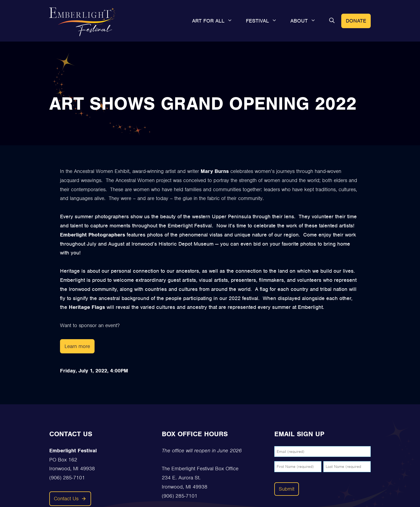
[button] (332, 21)
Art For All (216, 21)
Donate (356, 21)
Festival (265, 21)
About (306, 21)
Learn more (77, 346)
